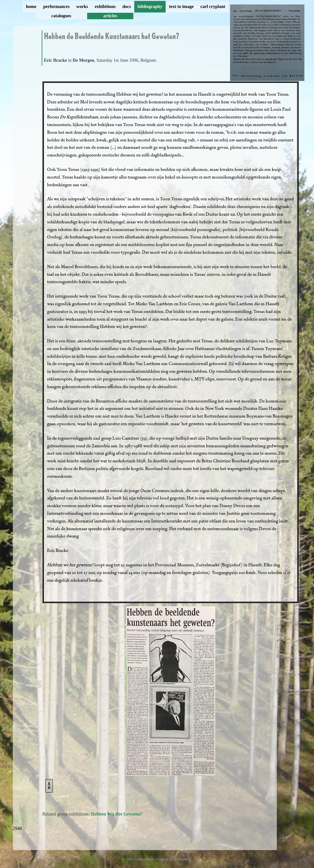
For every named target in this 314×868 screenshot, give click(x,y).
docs (127, 7)
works (82, 7)
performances (56, 7)
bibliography (150, 7)
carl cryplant (213, 7)
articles (110, 16)
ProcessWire (182, 859)
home (31, 7)
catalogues (61, 16)
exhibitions (105, 7)
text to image (182, 7)
